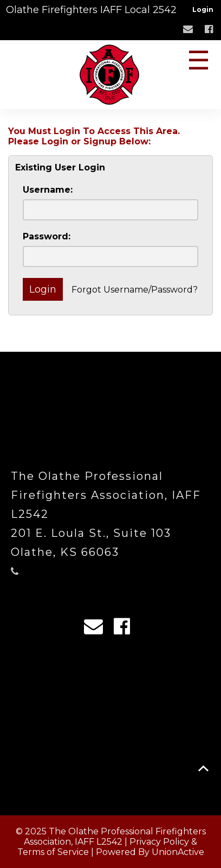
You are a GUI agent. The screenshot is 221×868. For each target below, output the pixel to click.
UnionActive (178, 852)
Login (203, 9)
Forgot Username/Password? (135, 290)
